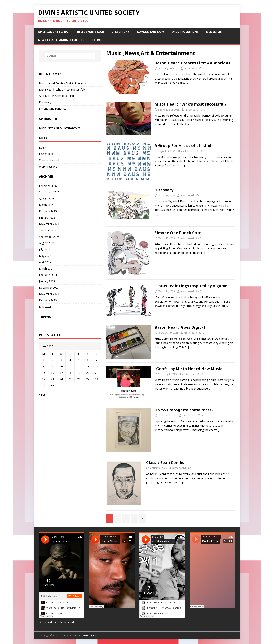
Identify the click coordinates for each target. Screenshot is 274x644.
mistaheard (190, 68)
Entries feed (46, 154)
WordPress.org (48, 167)
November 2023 (49, 294)
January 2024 (47, 281)
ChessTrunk (120, 32)
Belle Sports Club (91, 32)
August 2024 (47, 243)
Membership (215, 32)
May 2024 (45, 256)
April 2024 (45, 262)
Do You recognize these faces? (184, 410)
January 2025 (47, 218)
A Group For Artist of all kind (183, 146)
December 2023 (49, 287)
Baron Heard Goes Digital (180, 327)
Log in (43, 147)
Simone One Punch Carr (178, 233)
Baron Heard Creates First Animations (192, 63)
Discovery (164, 190)
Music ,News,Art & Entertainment (60, 128)
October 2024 (47, 230)
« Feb (42, 395)
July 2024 (45, 249)
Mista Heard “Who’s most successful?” (191, 104)
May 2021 (45, 306)
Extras (97, 40)
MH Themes (91, 636)
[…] (188, 83)
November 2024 (49, 224)
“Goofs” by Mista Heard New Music (188, 369)
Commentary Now (151, 32)
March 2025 (46, 205)
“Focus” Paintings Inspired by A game (191, 286)
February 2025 (48, 211)
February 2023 (48, 300)
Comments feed (49, 160)
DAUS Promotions (185, 32)
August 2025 (47, 199)
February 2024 (48, 275)
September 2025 (49, 192)
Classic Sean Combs (165, 462)
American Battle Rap (54, 32)
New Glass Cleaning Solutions (61, 40)
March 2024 (46, 268)
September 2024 (49, 237)
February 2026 (48, 186)
